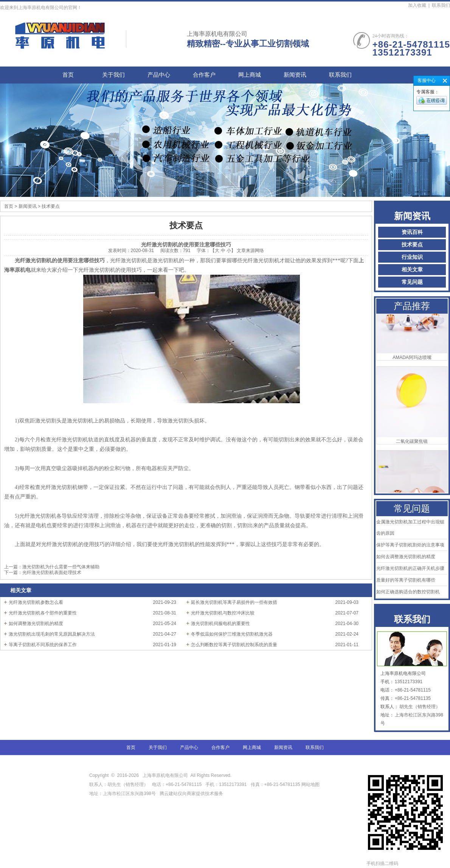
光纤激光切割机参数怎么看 (36, 602)
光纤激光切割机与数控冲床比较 (223, 613)
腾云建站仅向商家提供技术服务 (191, 794)
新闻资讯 (295, 75)
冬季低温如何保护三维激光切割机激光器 (232, 634)
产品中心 (159, 75)
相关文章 (412, 270)
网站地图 (310, 784)
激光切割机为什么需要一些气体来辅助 (61, 567)
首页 (68, 75)
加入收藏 (417, 5)
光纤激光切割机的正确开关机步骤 (410, 568)
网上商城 (250, 75)
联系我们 (441, 5)
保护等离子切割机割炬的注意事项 (410, 545)
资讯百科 (412, 232)
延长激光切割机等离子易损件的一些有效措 (234, 602)
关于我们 (113, 75)
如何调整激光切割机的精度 (36, 624)
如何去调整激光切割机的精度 (406, 557)
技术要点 (412, 245)
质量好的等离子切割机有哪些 (406, 580)
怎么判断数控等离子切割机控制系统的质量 (234, 645)
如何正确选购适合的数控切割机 (408, 592)
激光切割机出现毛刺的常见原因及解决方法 (52, 634)
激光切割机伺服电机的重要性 (220, 624)
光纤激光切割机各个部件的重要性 (43, 613)
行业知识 (412, 257)
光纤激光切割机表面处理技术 (52, 572)
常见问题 (412, 282)
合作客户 (204, 75)
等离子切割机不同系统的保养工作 (43, 645)
